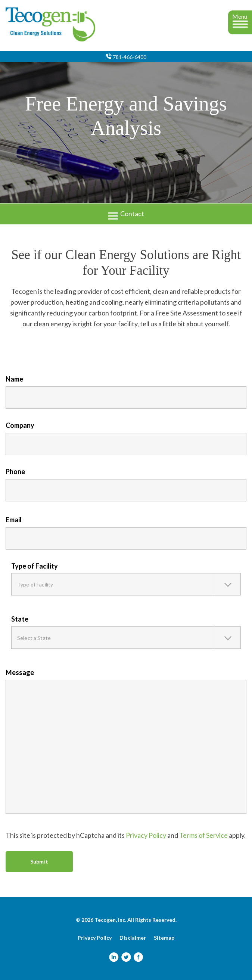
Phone (15, 472)
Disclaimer (133, 938)
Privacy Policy (146, 835)
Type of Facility (35, 566)
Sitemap (164, 938)
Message (20, 672)
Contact (126, 213)
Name (14, 379)
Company (20, 425)
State (20, 619)
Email (14, 520)
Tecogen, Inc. (110, 920)
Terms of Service (203, 835)
